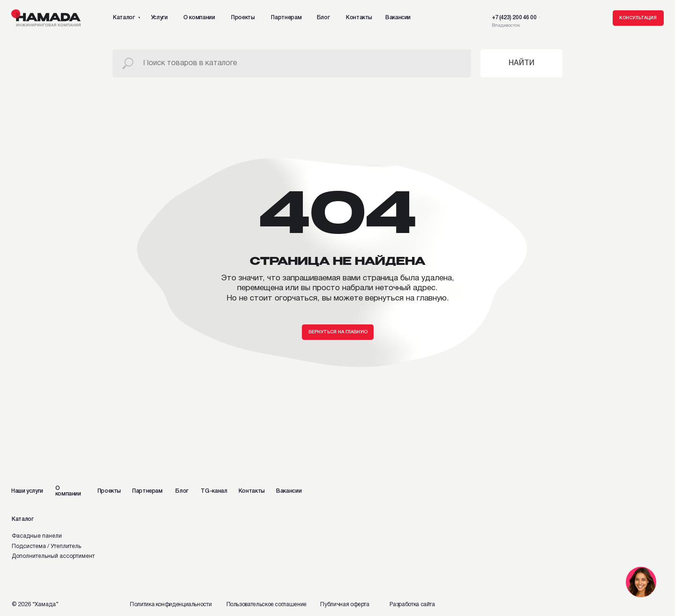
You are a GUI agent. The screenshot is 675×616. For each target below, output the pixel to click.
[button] (638, 18)
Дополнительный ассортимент (53, 556)
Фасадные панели (37, 536)
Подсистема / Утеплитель (46, 546)
